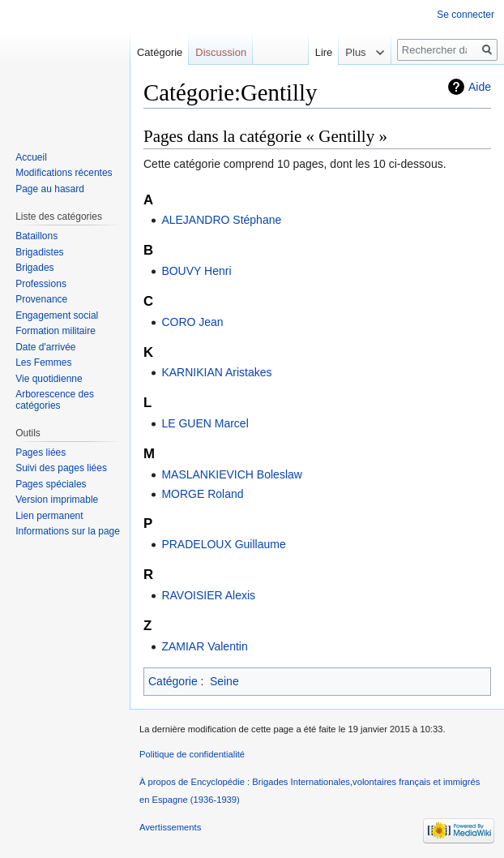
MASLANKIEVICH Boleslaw (232, 474)
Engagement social (57, 315)
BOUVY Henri (196, 271)
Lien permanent (49, 516)
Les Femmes (43, 363)
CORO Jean (192, 322)
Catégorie (173, 681)
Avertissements (170, 827)
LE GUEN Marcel (205, 423)
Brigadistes (39, 252)
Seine (224, 681)
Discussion (221, 52)
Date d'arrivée (45, 347)
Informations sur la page (68, 531)
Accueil (31, 157)
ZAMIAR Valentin (204, 646)
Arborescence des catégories (55, 400)
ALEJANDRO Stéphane (221, 220)
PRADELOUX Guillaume (223, 544)
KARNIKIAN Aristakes (216, 372)
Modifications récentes (64, 173)
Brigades (34, 268)
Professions (41, 284)
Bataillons (36, 236)
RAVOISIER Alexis (208, 595)
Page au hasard (50, 189)
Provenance (41, 299)
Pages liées (41, 453)
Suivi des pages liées (61, 468)
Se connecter (466, 15)
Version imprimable (57, 500)
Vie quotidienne (49, 379)
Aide (480, 87)
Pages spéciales (51, 484)
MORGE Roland (202, 494)
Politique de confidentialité (192, 754)
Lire (312, 52)
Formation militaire (56, 331)
